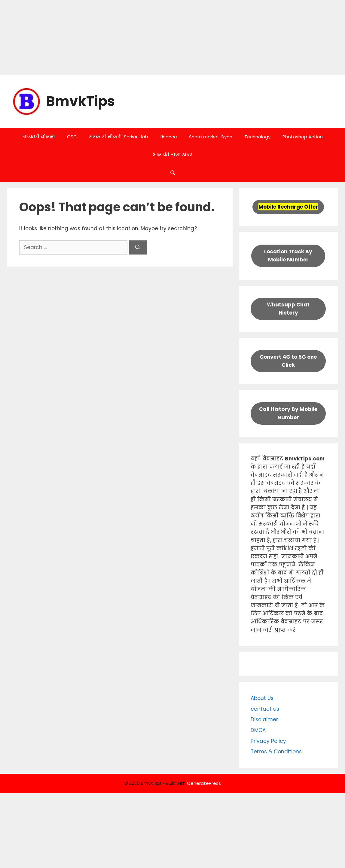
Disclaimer (264, 719)
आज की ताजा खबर (173, 155)
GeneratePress (204, 783)
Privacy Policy (268, 741)
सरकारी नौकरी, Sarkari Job (119, 137)
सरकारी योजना (39, 137)
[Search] (138, 248)
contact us (265, 709)
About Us (262, 698)
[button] (173, 173)
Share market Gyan (211, 137)
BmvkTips (80, 101)
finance (169, 137)
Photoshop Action (303, 137)
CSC (72, 137)
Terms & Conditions (276, 752)
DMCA (258, 730)
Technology (257, 137)
